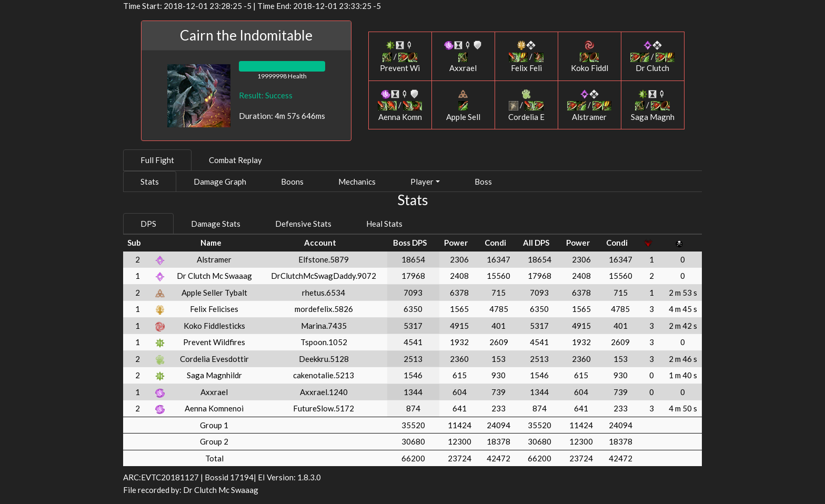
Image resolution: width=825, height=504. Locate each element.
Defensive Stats (303, 224)
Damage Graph (220, 182)
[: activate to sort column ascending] (160, 243)
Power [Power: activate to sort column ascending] (456, 243)
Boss (483, 182)
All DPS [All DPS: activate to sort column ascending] (536, 243)
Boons (292, 182)
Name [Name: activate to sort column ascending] (211, 243)
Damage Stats (216, 224)
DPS (148, 224)
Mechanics (357, 182)
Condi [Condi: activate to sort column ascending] (495, 243)
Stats (150, 182)
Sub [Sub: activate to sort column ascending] (134, 243)
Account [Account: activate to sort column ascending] (320, 243)
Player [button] (422, 182)
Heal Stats (384, 224)
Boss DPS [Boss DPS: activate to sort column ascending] (410, 243)
